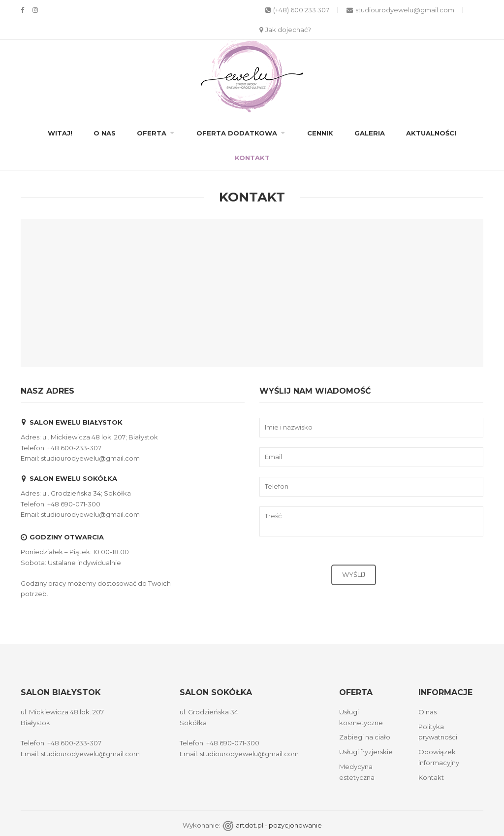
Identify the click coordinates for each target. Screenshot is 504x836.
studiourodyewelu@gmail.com (400, 10)
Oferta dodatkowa (237, 133)
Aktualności (431, 133)
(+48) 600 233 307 (297, 10)
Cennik (320, 133)
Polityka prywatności (438, 732)
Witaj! (60, 133)
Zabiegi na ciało (365, 737)
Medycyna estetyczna (357, 772)
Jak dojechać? (285, 30)
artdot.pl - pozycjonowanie (279, 825)
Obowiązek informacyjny (439, 757)
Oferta (152, 133)
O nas (105, 133)
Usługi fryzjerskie (366, 752)
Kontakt (252, 158)
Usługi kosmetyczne (361, 717)
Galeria (370, 133)
